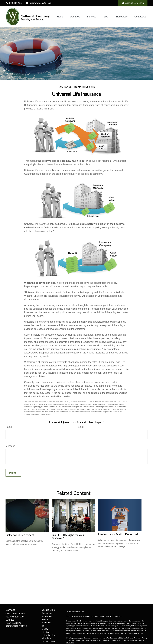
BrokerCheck (118, 616)
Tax (43, 626)
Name (9, 427)
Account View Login (133, 3)
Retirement (47, 613)
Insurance (46, 623)
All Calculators (48, 641)
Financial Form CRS (77, 611)
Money (45, 629)
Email (81, 427)
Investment (47, 616)
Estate (45, 620)
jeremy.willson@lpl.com (39, 3)
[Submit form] (13, 473)
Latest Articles (48, 635)
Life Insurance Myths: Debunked (118, 534)
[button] (60, 17)
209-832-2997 (14, 3)
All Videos (46, 638)
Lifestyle (46, 632)
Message (10, 446)
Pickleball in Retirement (20, 535)
